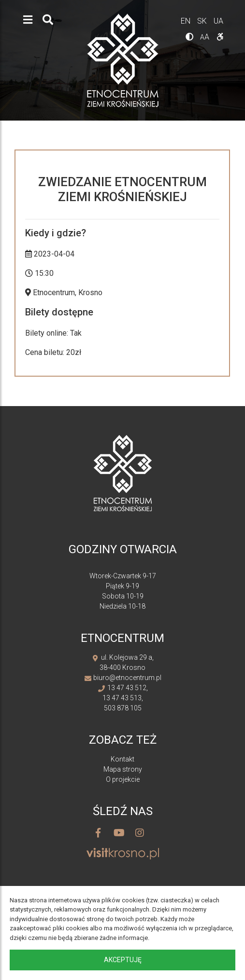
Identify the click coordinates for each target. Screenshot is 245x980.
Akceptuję (123, 960)
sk (203, 21)
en (187, 21)
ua (218, 21)
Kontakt (122, 759)
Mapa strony (123, 769)
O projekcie (123, 779)
